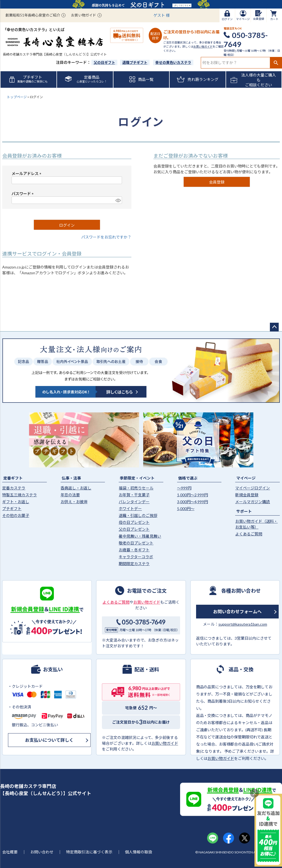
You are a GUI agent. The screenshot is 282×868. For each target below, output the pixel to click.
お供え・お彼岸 (74, 502)
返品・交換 (241, 669)
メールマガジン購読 (253, 502)
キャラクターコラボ (136, 557)
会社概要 (10, 852)
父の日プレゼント (134, 529)
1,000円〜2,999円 (192, 495)
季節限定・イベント (137, 478)
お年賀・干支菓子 (134, 495)
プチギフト (12, 509)
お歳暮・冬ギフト (134, 550)
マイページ (246, 478)
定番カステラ (14, 488)
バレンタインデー (134, 502)
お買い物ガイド (84, 15)
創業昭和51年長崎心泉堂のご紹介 (33, 15)
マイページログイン (253, 488)
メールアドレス (27, 173)
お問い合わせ (42, 852)
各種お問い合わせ (241, 590)
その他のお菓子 (16, 515)
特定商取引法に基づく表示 (89, 852)
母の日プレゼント (134, 522)
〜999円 (184, 488)
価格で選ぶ (188, 478)
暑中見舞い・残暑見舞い (140, 536)
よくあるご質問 (249, 534)
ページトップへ (274, 327)
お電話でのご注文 (147, 590)
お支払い (53, 669)
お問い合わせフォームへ (237, 611)
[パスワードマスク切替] (118, 200)
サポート (244, 511)
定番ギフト (13, 478)
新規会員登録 (247, 495)
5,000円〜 (186, 509)
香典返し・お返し (76, 488)
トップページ (17, 97)
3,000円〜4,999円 (192, 502)
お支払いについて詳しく (49, 740)
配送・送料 (147, 669)
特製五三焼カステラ (20, 495)
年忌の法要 (70, 495)
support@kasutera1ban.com (243, 624)
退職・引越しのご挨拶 (138, 515)
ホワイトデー (130, 509)
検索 (276, 63)
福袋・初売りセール (136, 488)
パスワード (24, 194)
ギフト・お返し (16, 502)
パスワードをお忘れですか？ (106, 237)
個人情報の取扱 (139, 852)
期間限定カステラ (134, 564)
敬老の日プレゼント (136, 543)
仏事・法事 (71, 478)
